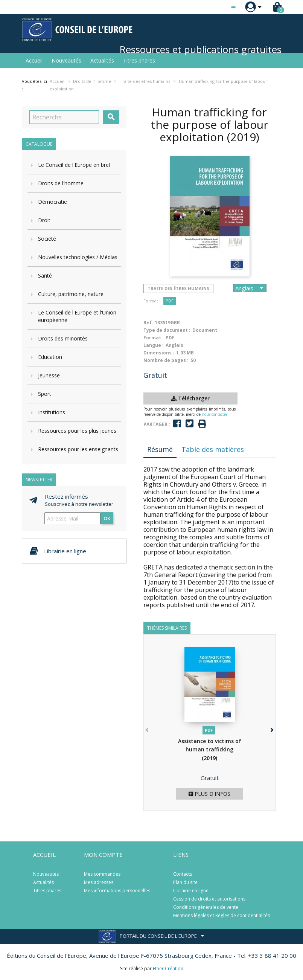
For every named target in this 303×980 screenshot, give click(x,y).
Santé (45, 276)
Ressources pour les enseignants (78, 449)
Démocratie (53, 202)
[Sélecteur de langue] (218, 7)
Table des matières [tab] (213, 449)
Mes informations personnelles (117, 891)
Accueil (34, 60)
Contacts (183, 874)
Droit (44, 220)
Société (47, 239)
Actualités (102, 60)
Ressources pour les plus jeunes (77, 431)
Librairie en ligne (191, 891)
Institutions (52, 412)
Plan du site (185, 882)
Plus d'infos (209, 794)
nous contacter (215, 414)
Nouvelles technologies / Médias (78, 257)
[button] (272, 729)
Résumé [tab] (160, 449)
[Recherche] (64, 117)
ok (107, 518)
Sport (45, 394)
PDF (170, 301)
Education (50, 357)
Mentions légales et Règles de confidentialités (222, 915)
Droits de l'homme (61, 183)
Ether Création (168, 969)
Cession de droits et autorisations (209, 899)
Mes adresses (99, 882)
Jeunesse (49, 375)
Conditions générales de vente (206, 907)
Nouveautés (66, 60)
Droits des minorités (63, 338)
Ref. (148, 323)
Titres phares (139, 60)
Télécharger (190, 398)
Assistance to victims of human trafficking (210, 750)
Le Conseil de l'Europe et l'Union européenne (77, 316)
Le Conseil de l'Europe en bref (74, 165)
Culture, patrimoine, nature (71, 294)
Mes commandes (102, 874)
